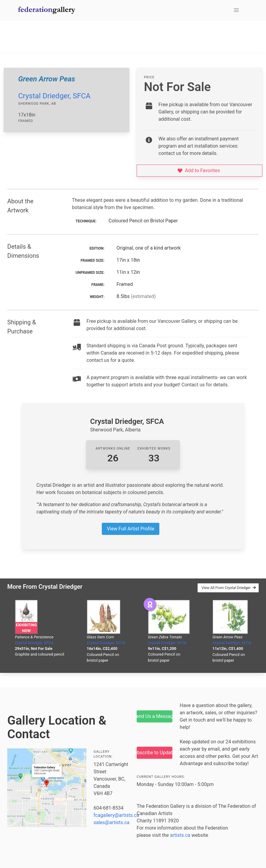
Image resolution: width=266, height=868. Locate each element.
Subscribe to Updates (155, 753)
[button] (236, 10)
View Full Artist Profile (131, 529)
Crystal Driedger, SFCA (54, 96)
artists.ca (180, 835)
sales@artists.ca (112, 822)
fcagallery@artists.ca (116, 815)
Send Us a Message (155, 716)
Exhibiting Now (26, 628)
